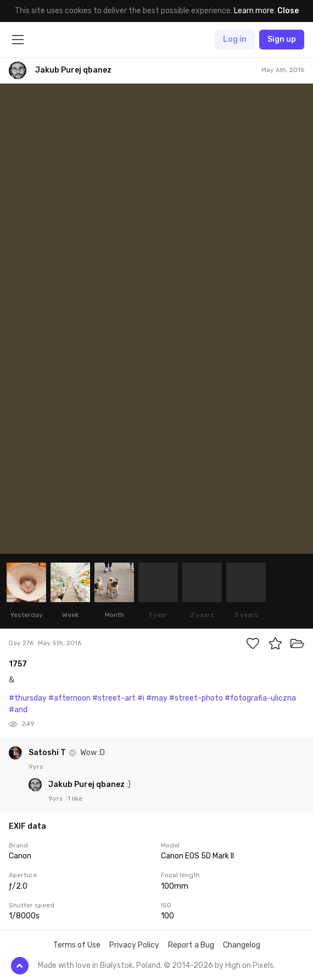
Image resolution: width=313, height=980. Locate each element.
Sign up (282, 39)
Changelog (242, 945)
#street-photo (196, 698)
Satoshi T (48, 753)
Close (288, 11)
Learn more (254, 11)
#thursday (28, 698)
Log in (235, 39)
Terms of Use (77, 945)
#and (18, 710)
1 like (75, 799)
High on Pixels (249, 965)
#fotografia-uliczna (260, 698)
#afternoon (69, 698)
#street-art (114, 698)
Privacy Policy (134, 945)
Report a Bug (191, 945)
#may (157, 698)
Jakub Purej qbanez (87, 784)
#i (141, 698)
